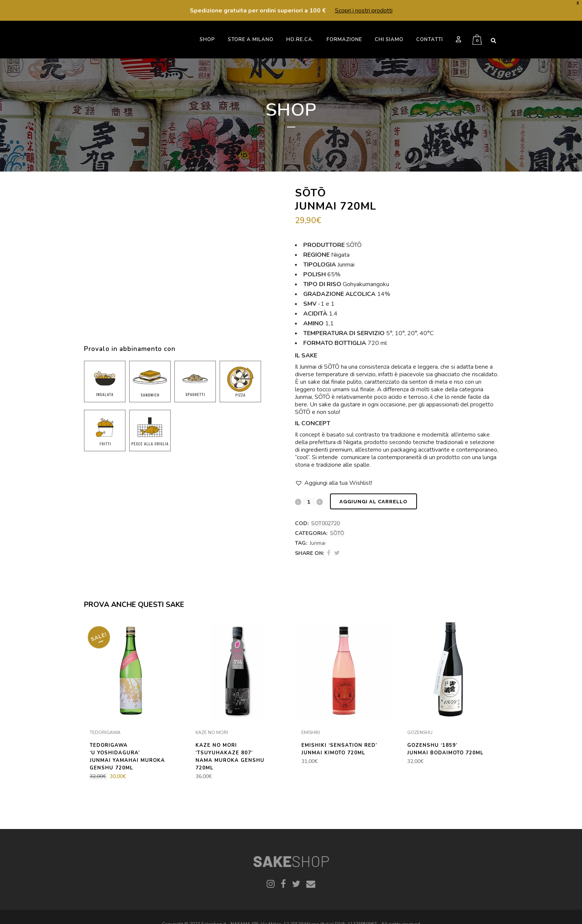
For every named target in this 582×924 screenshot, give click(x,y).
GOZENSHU (420, 732)
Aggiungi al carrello (373, 502)
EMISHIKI (311, 732)
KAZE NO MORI (212, 732)
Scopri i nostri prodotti (364, 11)
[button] (334, 483)
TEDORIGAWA (105, 732)
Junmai (318, 543)
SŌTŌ (337, 533)
